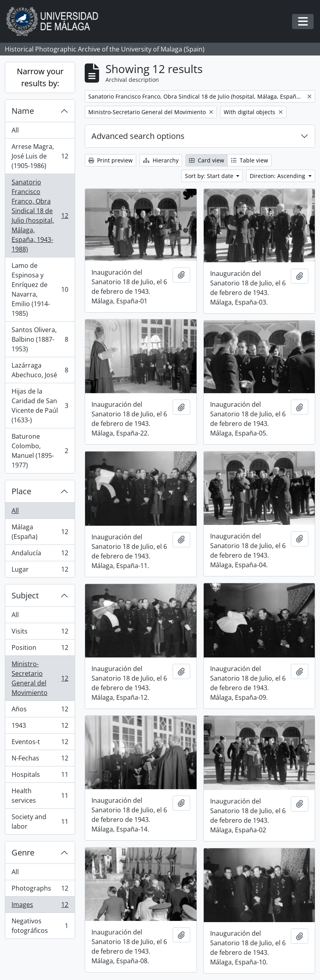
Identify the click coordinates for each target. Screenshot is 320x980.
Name (23, 111)
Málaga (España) (40, 532)
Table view (249, 160)
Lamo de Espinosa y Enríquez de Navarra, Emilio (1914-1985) (40, 289)
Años (40, 711)
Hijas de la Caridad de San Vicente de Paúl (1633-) (40, 406)
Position (40, 649)
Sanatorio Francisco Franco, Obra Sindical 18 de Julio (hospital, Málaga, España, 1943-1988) (40, 216)
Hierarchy (161, 160)
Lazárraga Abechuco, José (40, 370)
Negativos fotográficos (40, 926)
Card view (207, 160)
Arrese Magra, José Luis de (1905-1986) (40, 156)
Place (21, 491)
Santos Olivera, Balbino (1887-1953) (40, 339)
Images (40, 906)
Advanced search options (138, 136)
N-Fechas (40, 760)
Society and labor (40, 822)
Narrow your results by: (40, 77)
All (15, 130)
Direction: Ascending (278, 176)
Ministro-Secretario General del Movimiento (40, 678)
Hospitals (40, 776)
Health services (40, 796)
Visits (40, 633)
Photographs (40, 890)
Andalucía (40, 555)
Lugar (40, 571)
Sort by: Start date (210, 176)
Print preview (110, 160)
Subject (25, 595)
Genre (23, 852)
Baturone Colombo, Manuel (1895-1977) (40, 451)
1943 (40, 727)
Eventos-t (40, 743)
